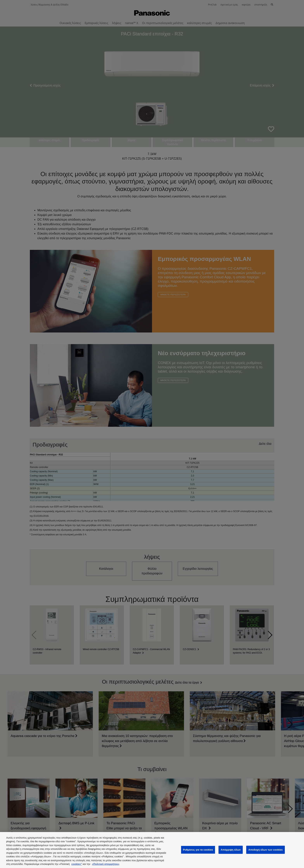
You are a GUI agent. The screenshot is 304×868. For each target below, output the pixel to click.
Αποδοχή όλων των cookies (266, 850)
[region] (152, 850)
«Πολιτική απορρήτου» (106, 864)
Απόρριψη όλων (231, 850)
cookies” (77, 864)
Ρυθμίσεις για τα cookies (198, 850)
